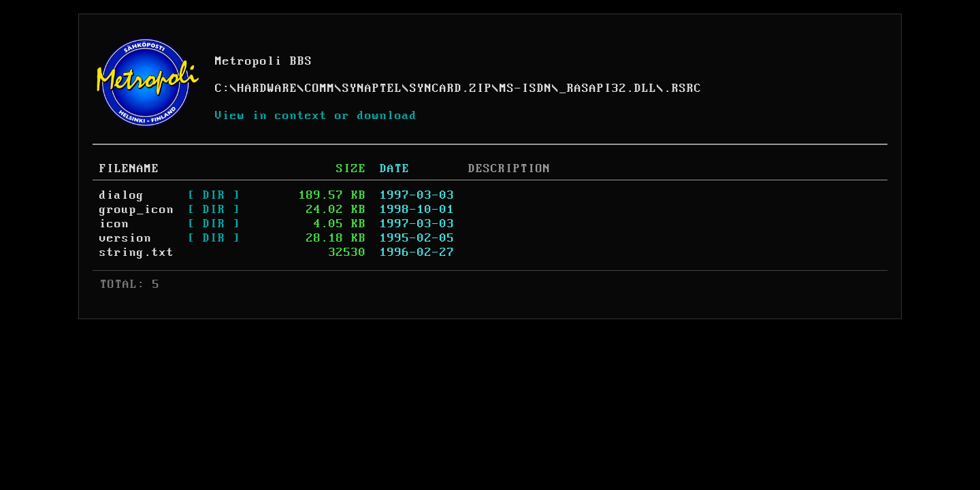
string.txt (137, 252)
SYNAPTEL (372, 88)
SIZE (351, 169)
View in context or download (316, 116)
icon (114, 224)
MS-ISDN (526, 88)
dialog (122, 195)
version (126, 238)
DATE (395, 169)
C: (223, 88)
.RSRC (683, 88)
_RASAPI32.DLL (608, 88)
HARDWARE (267, 88)
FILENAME (129, 169)
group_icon (137, 210)
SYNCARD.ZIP (451, 88)
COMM (320, 88)
